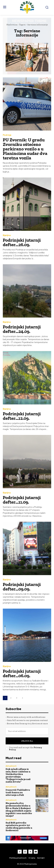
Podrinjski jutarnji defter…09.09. (22, 587)
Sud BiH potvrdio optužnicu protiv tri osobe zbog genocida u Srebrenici (19, 826)
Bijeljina (7, 235)
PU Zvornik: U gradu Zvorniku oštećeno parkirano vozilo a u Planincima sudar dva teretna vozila (25, 149)
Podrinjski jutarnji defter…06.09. (22, 673)
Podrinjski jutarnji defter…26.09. (22, 242)
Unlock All (27, 741)
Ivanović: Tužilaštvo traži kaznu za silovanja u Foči (18, 792)
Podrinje (7, 135)
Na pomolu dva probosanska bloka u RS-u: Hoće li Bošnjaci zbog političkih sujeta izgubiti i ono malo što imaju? (19, 809)
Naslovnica (12, 25)
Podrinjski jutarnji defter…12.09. (22, 416)
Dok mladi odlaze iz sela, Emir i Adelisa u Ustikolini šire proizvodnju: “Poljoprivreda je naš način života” (18, 775)
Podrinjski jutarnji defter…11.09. (22, 500)
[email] (27, 731)
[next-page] (22, 698)
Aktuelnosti (11, 766)
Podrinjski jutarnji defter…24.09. (22, 329)
